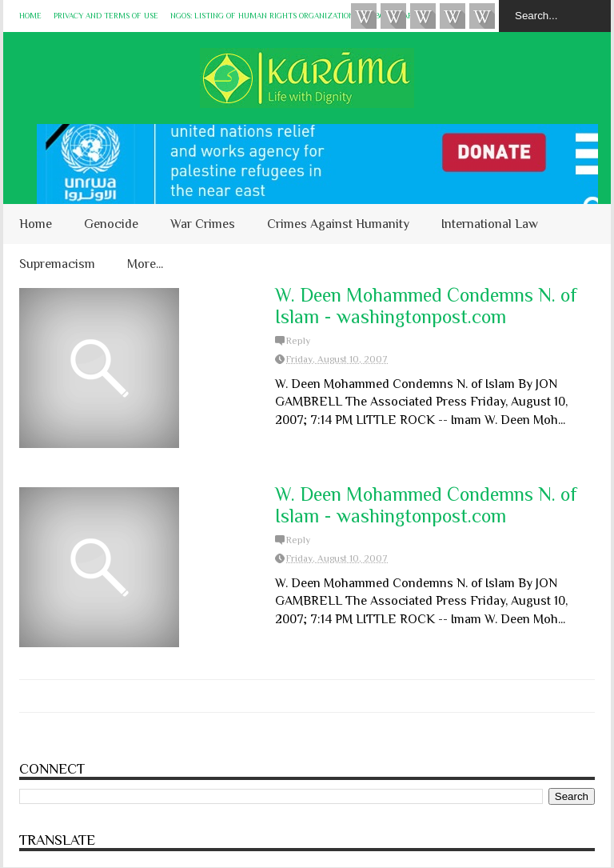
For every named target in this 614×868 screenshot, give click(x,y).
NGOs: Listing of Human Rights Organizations (264, 16)
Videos (364, 16)
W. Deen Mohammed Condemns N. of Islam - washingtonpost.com (426, 306)
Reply (298, 341)
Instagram (453, 16)
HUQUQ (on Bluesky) (393, 16)
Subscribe (423, 16)
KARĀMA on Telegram (482, 16)
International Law (490, 224)
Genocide (111, 224)
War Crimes (203, 224)
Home (30, 16)
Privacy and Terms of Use (106, 16)
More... (145, 264)
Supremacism (57, 264)
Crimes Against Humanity (338, 224)
